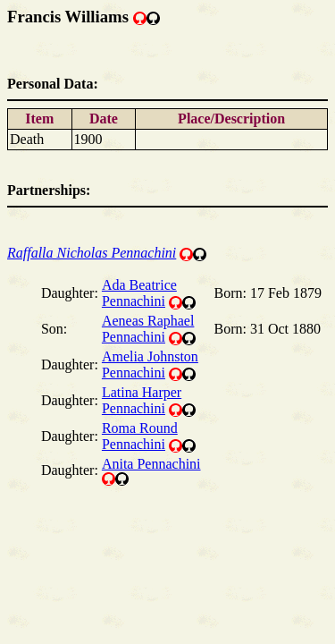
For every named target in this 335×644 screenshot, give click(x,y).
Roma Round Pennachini (140, 436)
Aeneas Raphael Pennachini (148, 329)
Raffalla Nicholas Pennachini (92, 253)
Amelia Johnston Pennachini (150, 364)
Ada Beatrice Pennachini (139, 293)
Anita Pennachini (151, 464)
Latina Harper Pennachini (142, 400)
